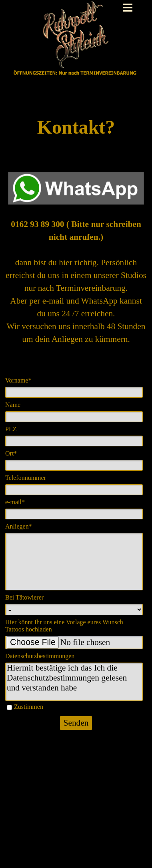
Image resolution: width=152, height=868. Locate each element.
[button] (76, 172)
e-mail (15, 502)
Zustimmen (29, 707)
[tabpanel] (76, 127)
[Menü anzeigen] (128, 8)
